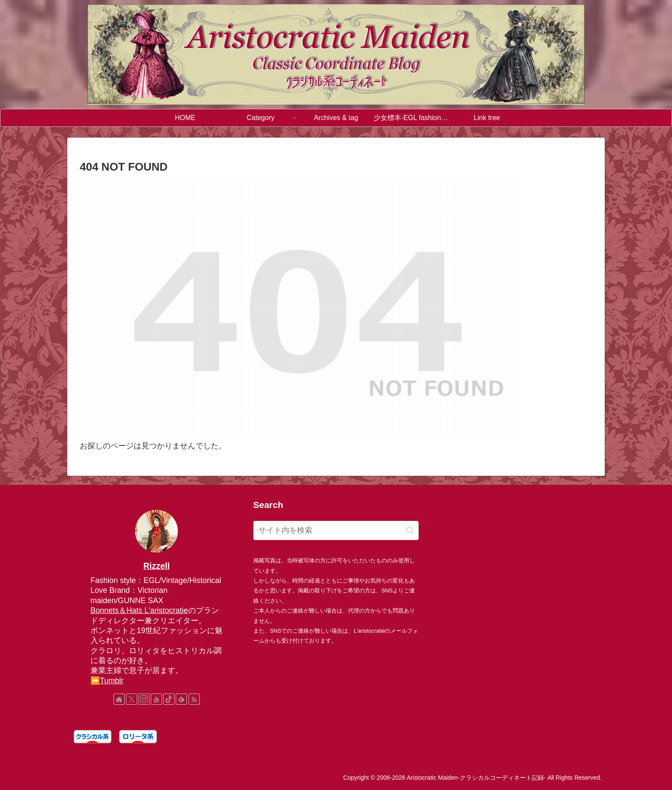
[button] (410, 530)
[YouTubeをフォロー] (156, 699)
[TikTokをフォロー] (169, 699)
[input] (336, 530)
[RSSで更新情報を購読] (194, 699)
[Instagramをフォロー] (144, 699)
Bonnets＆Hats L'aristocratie (139, 610)
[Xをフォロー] (132, 699)
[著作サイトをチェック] (119, 699)
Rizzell (157, 566)
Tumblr (112, 681)
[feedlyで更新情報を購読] (181, 699)
